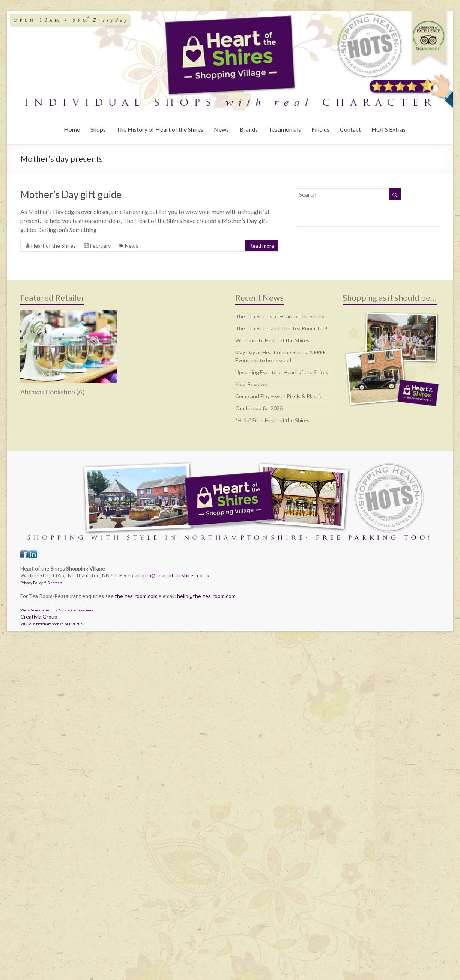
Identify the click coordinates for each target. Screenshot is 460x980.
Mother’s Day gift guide (71, 194)
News (221, 129)
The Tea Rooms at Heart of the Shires (280, 316)
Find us (320, 129)
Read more (262, 246)
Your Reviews (251, 384)
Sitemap (55, 583)
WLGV (26, 624)
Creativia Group (39, 616)
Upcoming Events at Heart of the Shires (282, 372)
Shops (98, 129)
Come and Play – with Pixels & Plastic (279, 396)
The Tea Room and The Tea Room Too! (281, 328)
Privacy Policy (32, 583)
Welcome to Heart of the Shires (272, 340)
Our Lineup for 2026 (259, 408)
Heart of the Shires (53, 246)
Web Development (37, 610)
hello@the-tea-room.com (206, 596)
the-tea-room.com (136, 596)
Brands (249, 129)
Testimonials (285, 129)
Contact (350, 129)
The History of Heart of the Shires (160, 129)
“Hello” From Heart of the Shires (272, 420)
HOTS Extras (389, 129)
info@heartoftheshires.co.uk (176, 575)
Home (72, 129)
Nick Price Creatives (76, 610)
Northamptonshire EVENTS (59, 624)
